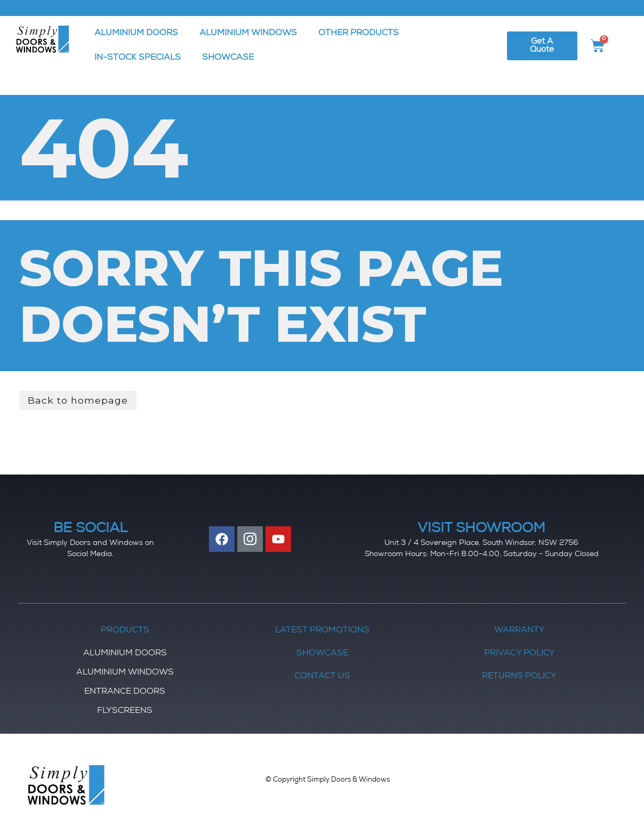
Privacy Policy (520, 654)
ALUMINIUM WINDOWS (248, 34)
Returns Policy (519, 677)
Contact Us (322, 677)
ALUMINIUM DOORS (136, 34)
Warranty (520, 631)
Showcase (322, 654)
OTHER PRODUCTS (359, 34)
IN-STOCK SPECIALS (138, 58)
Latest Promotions (322, 631)
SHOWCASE (228, 58)
